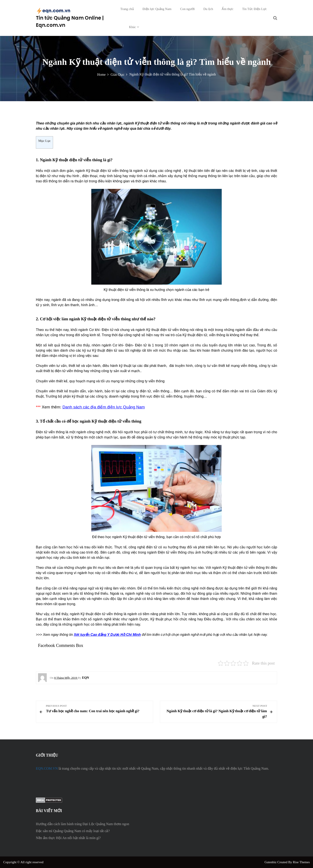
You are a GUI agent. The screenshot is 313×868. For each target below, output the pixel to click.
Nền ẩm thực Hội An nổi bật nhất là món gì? (68, 838)
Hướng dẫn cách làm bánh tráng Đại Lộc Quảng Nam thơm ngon (82, 824)
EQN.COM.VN (47, 768)
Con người (187, 9)
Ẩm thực (228, 9)
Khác (133, 27)
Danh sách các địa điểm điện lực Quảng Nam (104, 407)
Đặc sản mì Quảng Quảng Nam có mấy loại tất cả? (73, 831)
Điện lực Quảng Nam (157, 9)
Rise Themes (301, 862)
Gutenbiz (271, 862)
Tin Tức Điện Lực (254, 9)
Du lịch (208, 9)
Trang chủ (127, 9)
